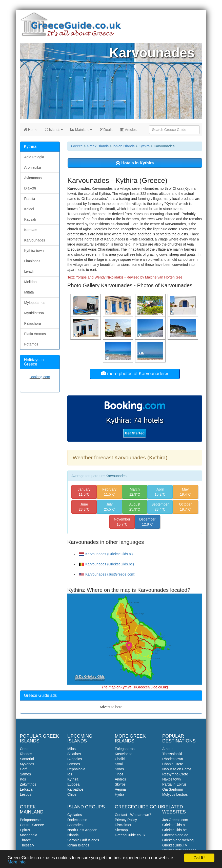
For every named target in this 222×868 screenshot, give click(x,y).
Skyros (120, 784)
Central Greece (32, 825)
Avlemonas (33, 178)
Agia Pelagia (34, 157)
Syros (119, 769)
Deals (106, 130)
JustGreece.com (175, 820)
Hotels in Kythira (135, 163)
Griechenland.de (175, 835)
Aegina (120, 789)
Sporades (75, 825)
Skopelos (75, 759)
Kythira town (34, 251)
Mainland (81, 130)
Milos (72, 749)
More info (17, 862)
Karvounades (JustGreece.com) (107, 574)
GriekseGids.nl (174, 825)
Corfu (24, 769)
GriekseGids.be (174, 830)
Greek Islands (98, 146)
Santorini (27, 759)
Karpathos (75, 789)
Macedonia (29, 835)
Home (31, 130)
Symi (119, 764)
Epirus (25, 830)
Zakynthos (28, 784)
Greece (77, 146)
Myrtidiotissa (34, 313)
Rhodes (26, 754)
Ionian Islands (124, 146)
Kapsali (30, 219)
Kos (23, 779)
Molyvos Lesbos (175, 794)
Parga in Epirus (174, 784)
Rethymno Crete (175, 774)
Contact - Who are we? (133, 815)
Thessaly (27, 845)
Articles (128, 130)
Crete (24, 749)
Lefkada (26, 789)
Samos (26, 774)
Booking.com (40, 377)
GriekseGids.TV (175, 845)
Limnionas (32, 261)
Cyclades (75, 815)
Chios (72, 794)
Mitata (29, 292)
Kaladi (29, 209)
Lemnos (74, 764)
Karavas (31, 230)
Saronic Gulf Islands (83, 840)
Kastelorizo (124, 754)
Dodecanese (77, 820)
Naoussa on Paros (177, 769)
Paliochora (33, 323)
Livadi (29, 271)
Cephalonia (76, 769)
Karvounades (35, 240)
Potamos (31, 344)
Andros (120, 779)
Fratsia (30, 199)
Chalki (120, 759)
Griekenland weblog (178, 840)
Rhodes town (173, 759)
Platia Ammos (35, 334)
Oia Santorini (173, 789)
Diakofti (30, 188)
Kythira (144, 146)
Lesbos (26, 794)
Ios (70, 774)
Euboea (73, 784)
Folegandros (125, 749)
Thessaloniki (172, 754)
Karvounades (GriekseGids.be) (106, 564)
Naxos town (171, 779)
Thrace (26, 840)
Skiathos (74, 754)
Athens (168, 749)
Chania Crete (173, 764)
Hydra (120, 794)
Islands (54, 130)
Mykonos (27, 764)
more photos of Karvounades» (135, 374)
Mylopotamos (35, 303)
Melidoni (31, 282)
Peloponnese (30, 820)
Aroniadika (33, 167)
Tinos (119, 774)
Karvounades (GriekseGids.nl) (106, 554)
